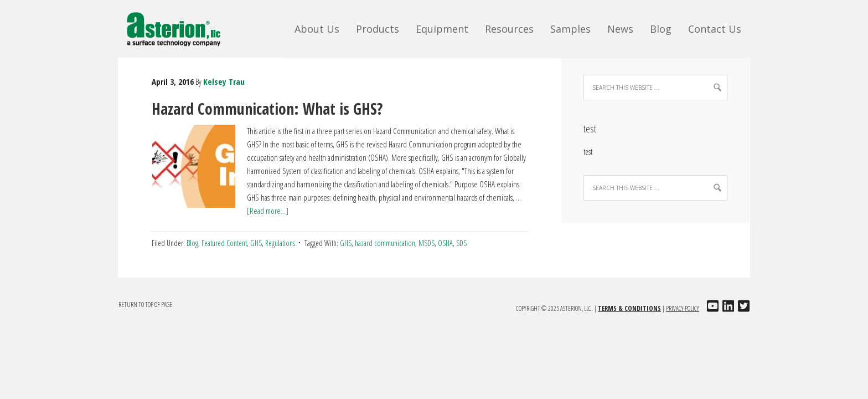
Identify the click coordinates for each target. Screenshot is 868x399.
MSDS (427, 243)
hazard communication (385, 243)
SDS (461, 243)
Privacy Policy (683, 308)
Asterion (182, 28)
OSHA (445, 243)
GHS (256, 243)
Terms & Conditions (629, 308)
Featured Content (224, 243)
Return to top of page (145, 305)
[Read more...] (268, 211)
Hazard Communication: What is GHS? (267, 109)
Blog (192, 243)
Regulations (280, 243)
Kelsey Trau (224, 81)
